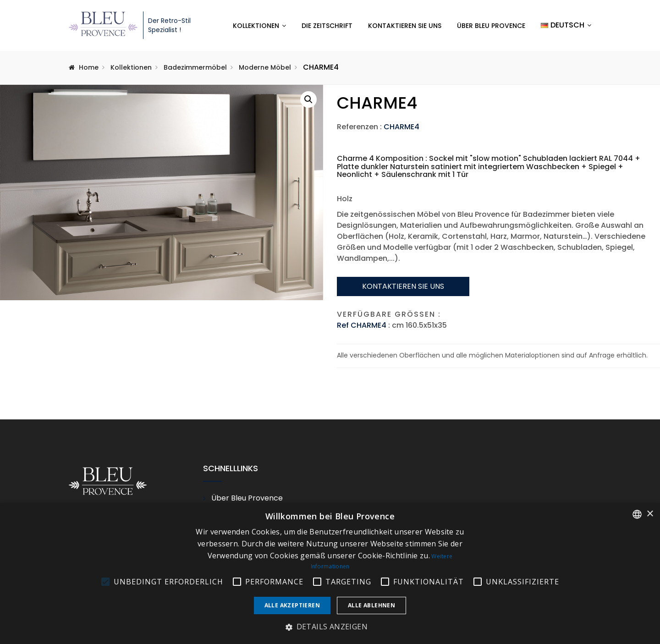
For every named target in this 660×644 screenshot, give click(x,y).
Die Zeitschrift (327, 26)
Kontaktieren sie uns (403, 286)
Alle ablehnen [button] (371, 605)
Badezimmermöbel (195, 67)
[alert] (330, 573)
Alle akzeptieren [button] (292, 605)
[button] (308, 99)
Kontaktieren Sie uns (405, 26)
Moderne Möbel (265, 67)
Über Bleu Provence (491, 26)
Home (89, 67)
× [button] (650, 514)
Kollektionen (256, 26)
